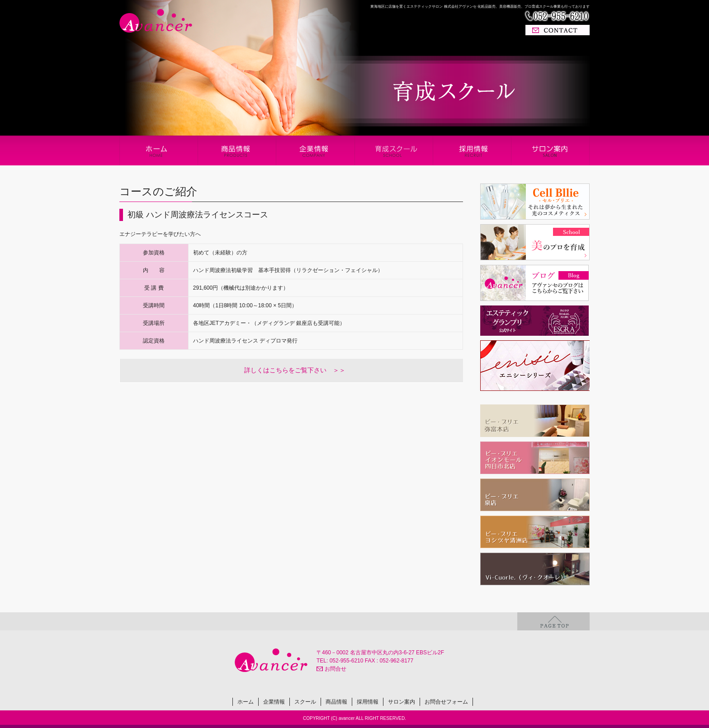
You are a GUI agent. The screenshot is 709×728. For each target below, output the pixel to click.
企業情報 (274, 702)
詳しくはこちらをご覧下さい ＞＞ (295, 370)
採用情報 (368, 702)
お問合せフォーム (446, 702)
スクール (305, 702)
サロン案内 (402, 702)
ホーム (246, 702)
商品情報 (336, 702)
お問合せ (336, 669)
